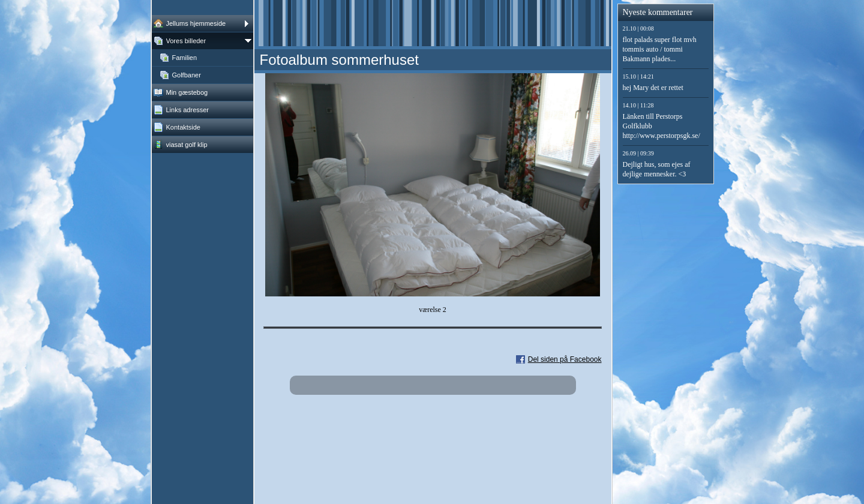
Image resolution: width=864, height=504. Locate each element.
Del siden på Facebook (565, 359)
